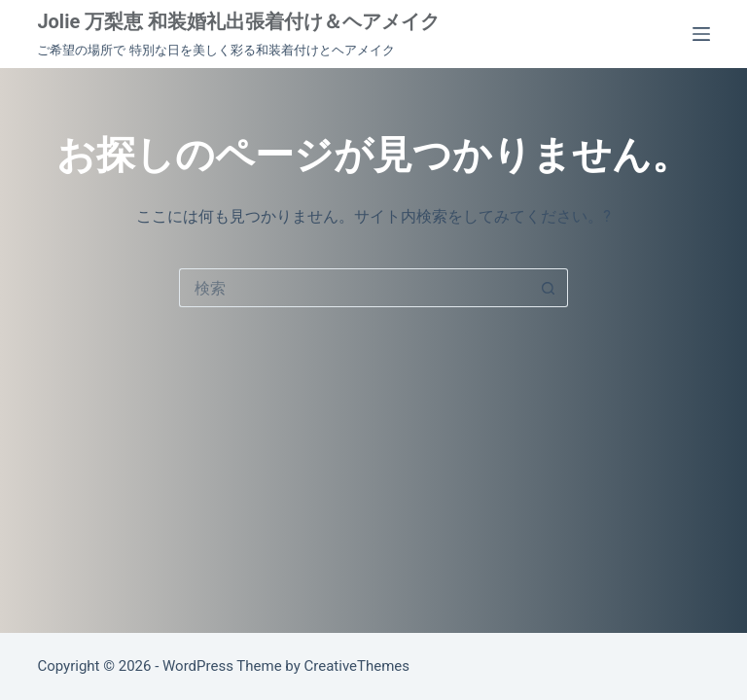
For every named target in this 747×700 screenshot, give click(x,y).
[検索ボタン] (549, 288)
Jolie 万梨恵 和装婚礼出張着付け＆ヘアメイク (238, 21)
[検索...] (354, 288)
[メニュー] (701, 34)
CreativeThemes (357, 666)
